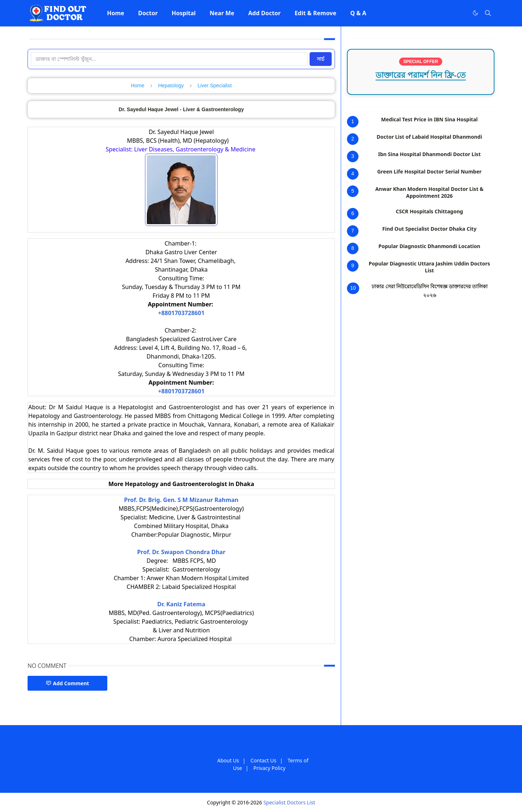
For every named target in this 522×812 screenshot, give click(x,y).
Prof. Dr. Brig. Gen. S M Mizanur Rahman (181, 500)
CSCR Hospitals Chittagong (430, 211)
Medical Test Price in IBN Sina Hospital (429, 119)
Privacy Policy (269, 768)
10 (353, 288)
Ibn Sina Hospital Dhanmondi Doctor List (429, 154)
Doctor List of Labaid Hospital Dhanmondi (429, 137)
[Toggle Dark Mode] (475, 13)
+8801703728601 (181, 313)
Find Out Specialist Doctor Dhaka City (430, 229)
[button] (116, 13)
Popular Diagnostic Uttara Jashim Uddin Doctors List (429, 267)
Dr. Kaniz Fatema (181, 604)
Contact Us (263, 760)
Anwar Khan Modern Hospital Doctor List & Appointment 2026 (429, 192)
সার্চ (321, 59)
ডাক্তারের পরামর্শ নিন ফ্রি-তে (421, 75)
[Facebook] (460, 13)
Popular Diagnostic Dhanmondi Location (429, 246)
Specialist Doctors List (289, 802)
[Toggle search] (488, 13)
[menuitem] (116, 13)
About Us (228, 760)
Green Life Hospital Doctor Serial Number (429, 171)
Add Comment (67, 683)
